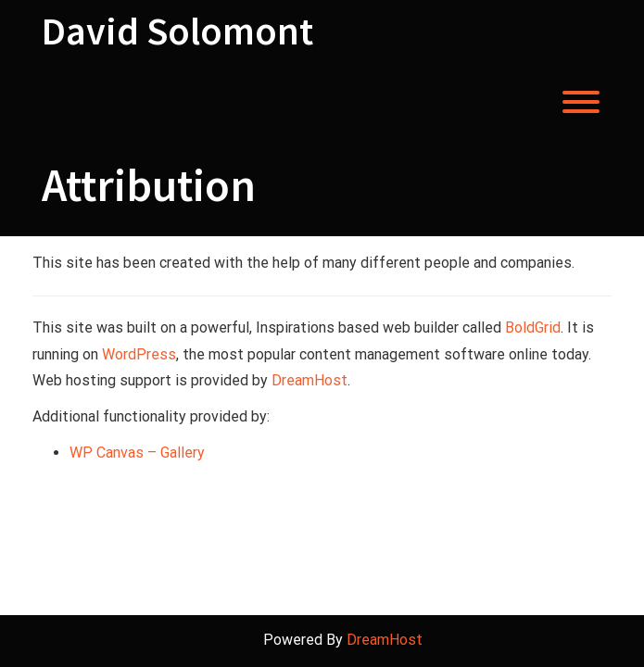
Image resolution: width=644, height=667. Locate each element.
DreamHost (309, 380)
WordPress (139, 354)
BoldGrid (533, 327)
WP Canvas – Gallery (137, 453)
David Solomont (177, 31)
